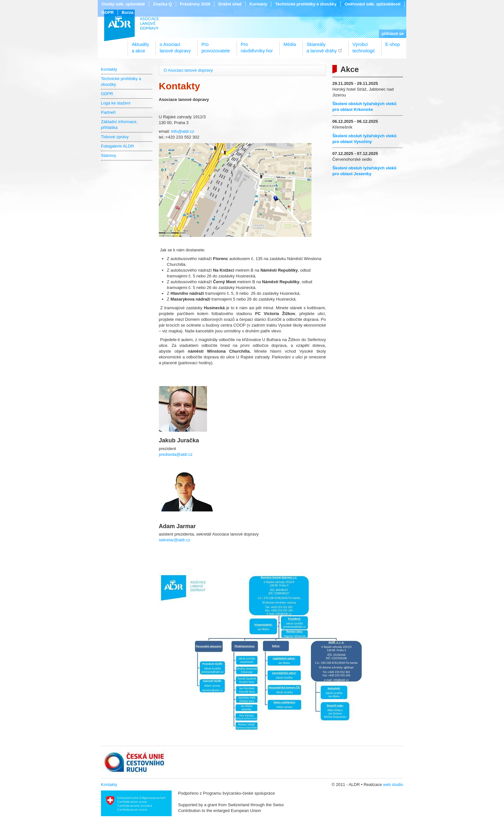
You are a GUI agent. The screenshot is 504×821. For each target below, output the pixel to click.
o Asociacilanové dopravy (175, 45)
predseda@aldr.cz (176, 454)
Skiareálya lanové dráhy (322, 45)
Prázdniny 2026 (195, 4)
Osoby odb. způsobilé (123, 4)
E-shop (393, 44)
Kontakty (258, 4)
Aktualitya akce (140, 45)
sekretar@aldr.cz (175, 540)
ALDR (132, 25)
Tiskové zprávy (115, 137)
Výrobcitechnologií (364, 45)
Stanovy (108, 155)
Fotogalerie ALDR (117, 146)
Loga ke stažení (116, 103)
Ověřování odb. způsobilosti (373, 4)
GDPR (108, 12)
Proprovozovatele (216, 45)
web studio (393, 785)
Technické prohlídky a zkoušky (306, 4)
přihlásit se (393, 34)
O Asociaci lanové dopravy (188, 70)
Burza (128, 12)
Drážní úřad (230, 4)
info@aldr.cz (183, 131)
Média (290, 44)
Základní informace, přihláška (119, 125)
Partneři (108, 112)
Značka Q (162, 4)
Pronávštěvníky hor (257, 45)
